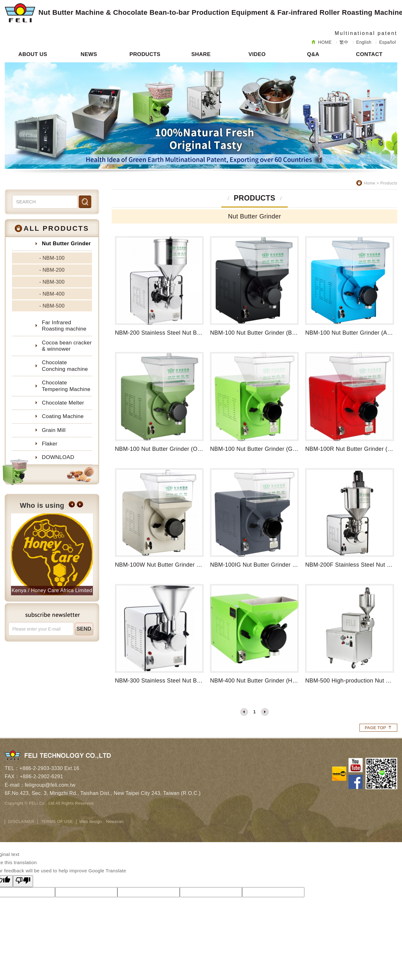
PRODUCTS (145, 54)
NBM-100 (54, 258)
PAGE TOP (378, 728)
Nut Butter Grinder (66, 244)
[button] (72, 504)
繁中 (344, 42)
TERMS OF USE (57, 821)
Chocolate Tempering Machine (66, 386)
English (364, 42)
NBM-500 (54, 306)
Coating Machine (63, 416)
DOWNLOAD (58, 457)
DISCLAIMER (21, 821)
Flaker (50, 444)
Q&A (313, 54)
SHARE (201, 54)
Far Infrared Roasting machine (64, 326)
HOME (322, 42)
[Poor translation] (23, 881)
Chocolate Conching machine (65, 366)
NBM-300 (54, 282)
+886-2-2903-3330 (41, 768)
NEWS (89, 54)
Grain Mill (54, 430)
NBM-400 (54, 294)
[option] (52, 554)
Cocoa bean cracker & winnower (67, 346)
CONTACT (369, 54)
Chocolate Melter (63, 403)
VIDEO (257, 54)
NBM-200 (54, 270)
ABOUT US (33, 54)
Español (387, 42)
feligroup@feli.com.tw (50, 785)
